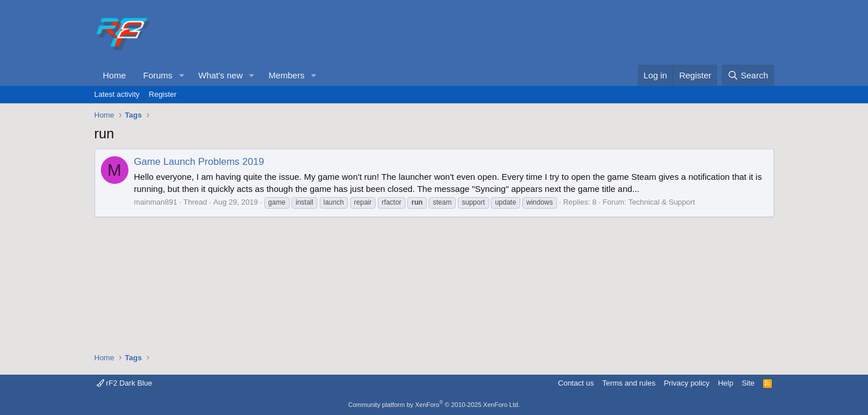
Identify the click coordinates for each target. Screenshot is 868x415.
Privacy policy (686, 383)
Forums (158, 75)
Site (748, 383)
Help (725, 383)
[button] (181, 75)
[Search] (748, 75)
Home (115, 75)
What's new (220, 75)
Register (162, 94)
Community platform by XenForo (434, 405)
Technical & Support (662, 202)
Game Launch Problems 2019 (199, 162)
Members (287, 75)
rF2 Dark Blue (125, 383)
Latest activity (117, 94)
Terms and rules (628, 383)
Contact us (576, 383)
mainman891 (156, 202)
